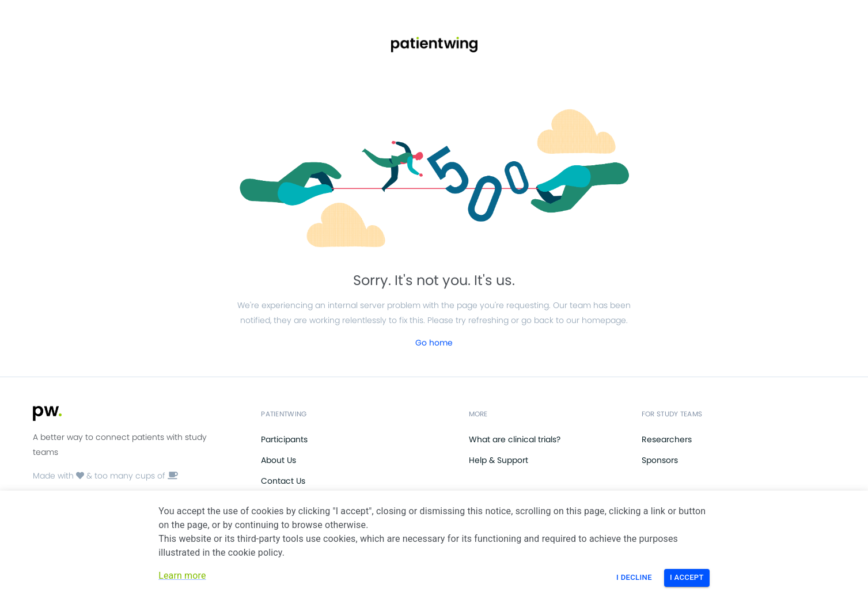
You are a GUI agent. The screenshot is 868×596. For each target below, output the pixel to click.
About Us (278, 460)
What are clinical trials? (515, 439)
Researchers (667, 439)
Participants (284, 439)
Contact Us (283, 481)
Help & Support (499, 460)
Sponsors (660, 460)
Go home (434, 343)
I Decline (634, 577)
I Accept (687, 577)
